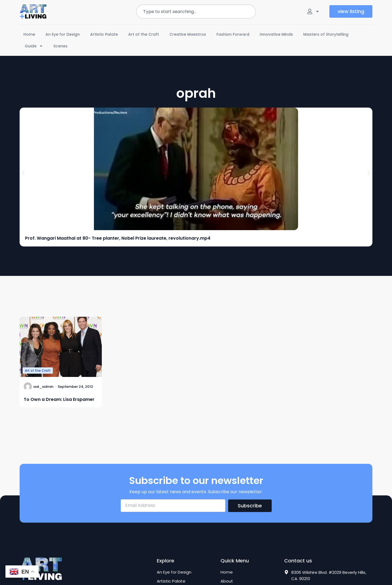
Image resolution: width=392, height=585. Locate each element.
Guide (34, 46)
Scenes (60, 46)
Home (29, 34)
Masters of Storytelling (326, 34)
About (227, 581)
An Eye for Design (63, 34)
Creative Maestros (188, 34)
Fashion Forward (233, 34)
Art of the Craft (144, 34)
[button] (23, 173)
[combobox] (196, 12)
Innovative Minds (276, 34)
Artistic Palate (104, 34)
